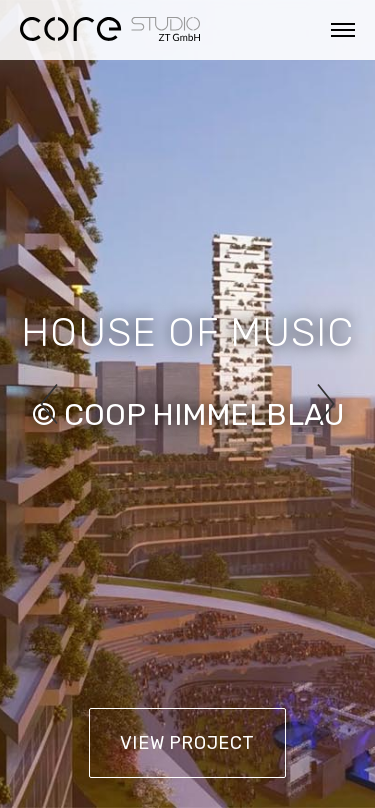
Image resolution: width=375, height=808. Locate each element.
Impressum (56, 753)
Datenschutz (175, 753)
